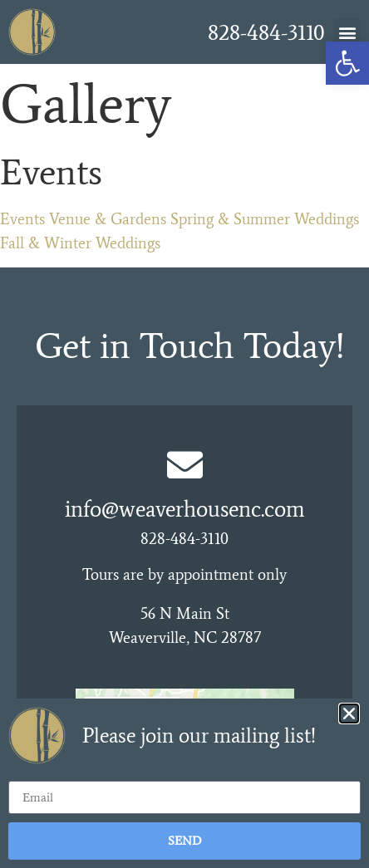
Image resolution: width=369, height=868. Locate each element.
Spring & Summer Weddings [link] (265, 219)
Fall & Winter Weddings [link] (80, 243)
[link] (347, 63)
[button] (347, 32)
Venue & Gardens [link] (108, 219)
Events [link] (22, 219)
